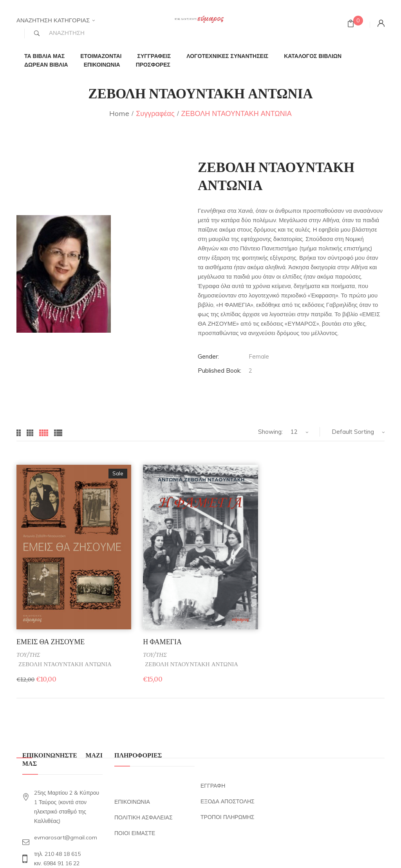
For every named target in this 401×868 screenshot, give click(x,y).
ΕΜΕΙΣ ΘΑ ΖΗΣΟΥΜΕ (51, 642)
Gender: (208, 356)
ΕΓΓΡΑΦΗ (213, 786)
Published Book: (219, 371)
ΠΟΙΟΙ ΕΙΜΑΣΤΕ (135, 833)
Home (119, 113)
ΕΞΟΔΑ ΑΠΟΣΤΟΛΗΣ (228, 801)
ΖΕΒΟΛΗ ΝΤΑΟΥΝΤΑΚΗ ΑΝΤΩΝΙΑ (65, 664)
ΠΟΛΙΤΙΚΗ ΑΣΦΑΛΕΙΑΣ (144, 817)
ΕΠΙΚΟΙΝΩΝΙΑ (132, 802)
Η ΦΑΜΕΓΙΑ (162, 642)
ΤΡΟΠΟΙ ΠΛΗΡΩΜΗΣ (227, 817)
